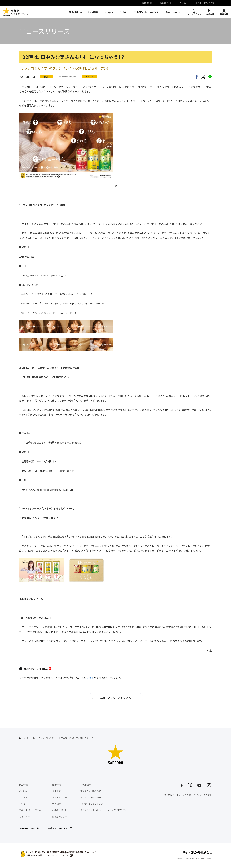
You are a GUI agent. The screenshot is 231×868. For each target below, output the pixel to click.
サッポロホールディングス (203, 3)
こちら (90, 677)
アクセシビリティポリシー (93, 804)
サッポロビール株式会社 (30, 828)
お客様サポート (149, 3)
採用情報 (224, 14)
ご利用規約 (85, 785)
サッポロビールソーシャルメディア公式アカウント (188, 795)
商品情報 (74, 12)
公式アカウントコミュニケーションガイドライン (103, 810)
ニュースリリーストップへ (116, 698)
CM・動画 (93, 12)
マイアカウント (194, 14)
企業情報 (210, 14)
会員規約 (56, 804)
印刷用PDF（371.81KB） (36, 669)
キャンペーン (173, 12)
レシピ (124, 12)
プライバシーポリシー (91, 797)
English (184, 3)
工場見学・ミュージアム (146, 12)
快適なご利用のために (91, 791)
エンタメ (109, 12)
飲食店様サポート (168, 3)
